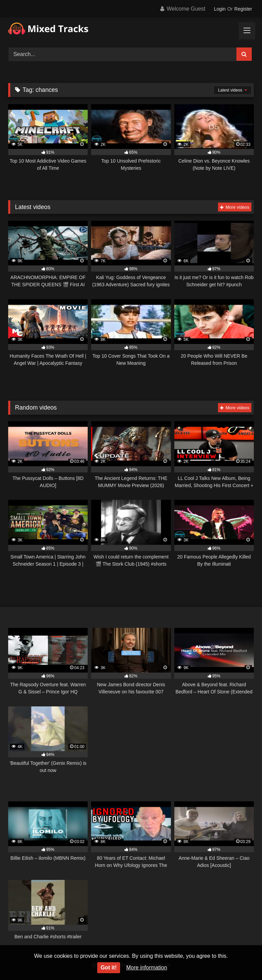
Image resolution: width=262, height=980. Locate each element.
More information (147, 968)
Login (220, 9)
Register (243, 9)
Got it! (109, 968)
